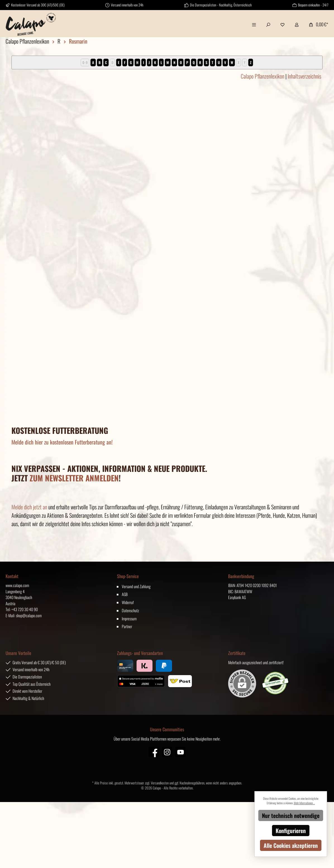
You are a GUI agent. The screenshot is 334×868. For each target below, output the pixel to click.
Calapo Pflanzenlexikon (263, 76)
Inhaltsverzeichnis (304, 76)
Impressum (129, 619)
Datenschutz (130, 610)
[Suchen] (268, 24)
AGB (125, 594)
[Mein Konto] (297, 24)
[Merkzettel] (282, 24)
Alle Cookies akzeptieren (291, 845)
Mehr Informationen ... (304, 803)
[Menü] (254, 24)
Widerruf (128, 602)
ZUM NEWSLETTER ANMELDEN (74, 478)
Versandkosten (160, 783)
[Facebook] (154, 752)
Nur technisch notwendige (291, 815)
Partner (127, 626)
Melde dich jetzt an (29, 507)
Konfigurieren (291, 831)
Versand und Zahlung (136, 586)
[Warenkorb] (317, 24)
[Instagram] (167, 752)
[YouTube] (181, 752)
